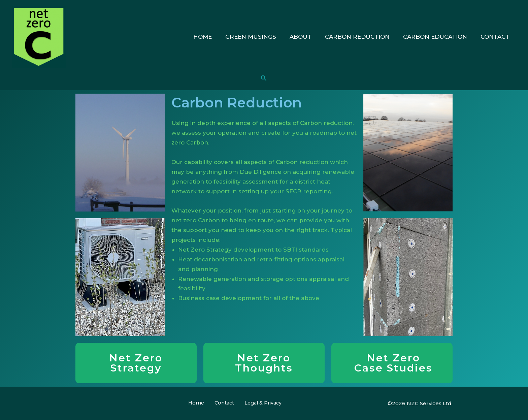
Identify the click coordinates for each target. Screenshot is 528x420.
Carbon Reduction (362, 37)
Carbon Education (438, 37)
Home (214, 37)
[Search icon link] (264, 78)
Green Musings (260, 37)
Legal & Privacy (257, 403)
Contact (496, 37)
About (308, 37)
